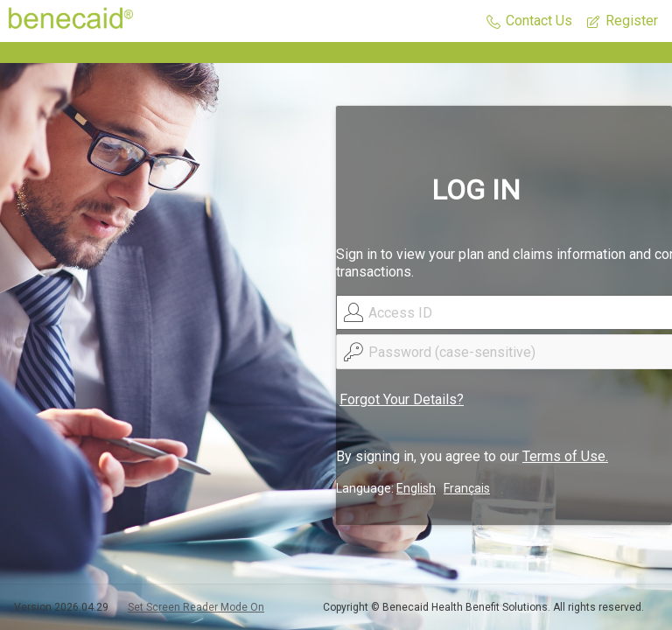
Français (467, 488)
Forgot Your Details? (402, 399)
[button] (529, 21)
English (416, 488)
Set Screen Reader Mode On (196, 607)
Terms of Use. (565, 456)
